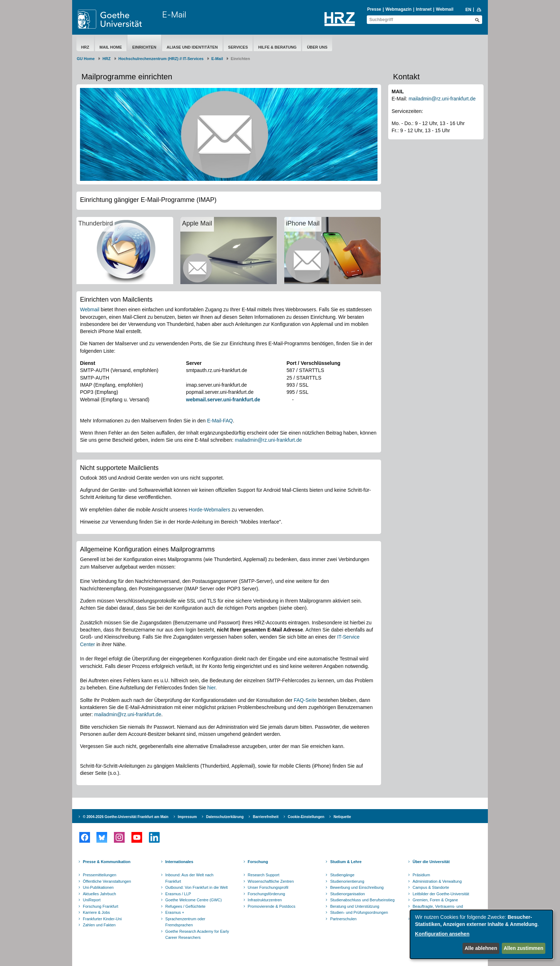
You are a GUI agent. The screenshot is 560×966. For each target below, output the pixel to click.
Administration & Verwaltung (437, 881)
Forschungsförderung (267, 894)
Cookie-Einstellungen (306, 817)
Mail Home (111, 47)
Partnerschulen (343, 919)
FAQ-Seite (306, 700)
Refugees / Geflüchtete (186, 906)
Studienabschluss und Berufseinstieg (362, 900)
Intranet (424, 9)
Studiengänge (342, 875)
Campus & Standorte (431, 887)
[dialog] (481, 934)
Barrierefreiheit (266, 817)
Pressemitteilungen (100, 875)
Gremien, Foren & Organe (435, 900)
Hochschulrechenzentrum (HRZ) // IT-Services (161, 59)
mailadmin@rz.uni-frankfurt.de (268, 440)
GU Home (86, 59)
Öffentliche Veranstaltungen (107, 881)
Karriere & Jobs (96, 912)
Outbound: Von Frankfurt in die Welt (197, 887)
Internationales (179, 862)
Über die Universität (431, 862)
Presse (374, 9)
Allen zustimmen (523, 948)
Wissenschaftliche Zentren (271, 881)
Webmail (445, 9)
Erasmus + (175, 912)
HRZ (85, 47)
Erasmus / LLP (178, 894)
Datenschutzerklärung (225, 817)
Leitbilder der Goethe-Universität (441, 894)
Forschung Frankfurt (101, 906)
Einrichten (144, 47)
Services (238, 47)
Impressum (187, 817)
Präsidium (421, 875)
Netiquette (342, 817)
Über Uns (317, 47)
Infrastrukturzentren (265, 900)
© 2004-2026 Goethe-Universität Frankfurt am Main (126, 817)
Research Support (264, 875)
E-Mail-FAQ (220, 421)
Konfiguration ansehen (442, 934)
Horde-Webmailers (209, 510)
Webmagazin (398, 9)
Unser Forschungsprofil (268, 887)
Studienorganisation (347, 894)
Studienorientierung (347, 881)
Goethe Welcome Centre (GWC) (194, 900)
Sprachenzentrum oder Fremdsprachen (185, 922)
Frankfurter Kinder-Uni (102, 919)
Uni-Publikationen (98, 887)
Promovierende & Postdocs (272, 906)
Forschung (258, 862)
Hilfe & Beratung (277, 47)
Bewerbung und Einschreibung (357, 887)
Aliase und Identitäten (192, 47)
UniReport (92, 900)
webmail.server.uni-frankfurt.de (223, 400)
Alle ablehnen (481, 948)
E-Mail (174, 14)
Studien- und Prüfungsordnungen (359, 912)
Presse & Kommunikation (107, 862)
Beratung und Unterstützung (355, 906)
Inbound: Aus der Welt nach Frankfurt (189, 878)
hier (211, 688)
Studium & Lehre (346, 862)
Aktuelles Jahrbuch (99, 894)
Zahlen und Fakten (99, 925)
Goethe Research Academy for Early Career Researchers (197, 935)
